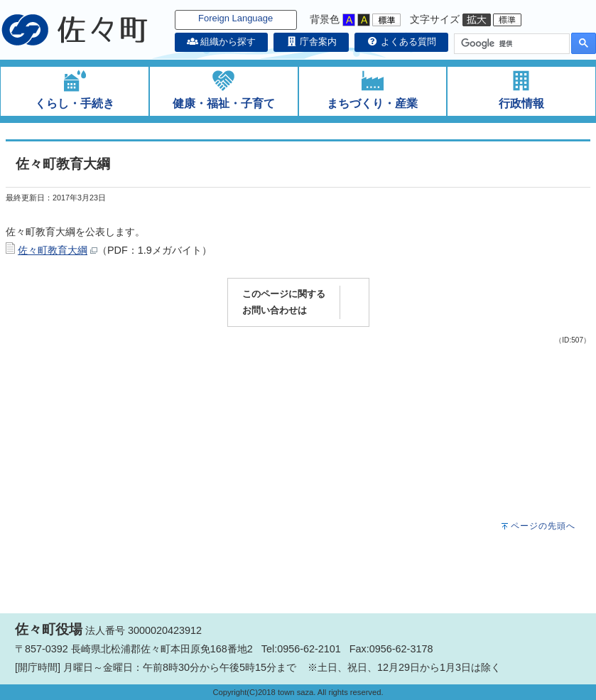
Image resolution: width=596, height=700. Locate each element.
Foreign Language (235, 18)
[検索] (510, 44)
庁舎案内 (311, 42)
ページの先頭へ (543, 526)
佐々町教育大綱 (53, 250)
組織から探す (222, 42)
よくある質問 (401, 42)
